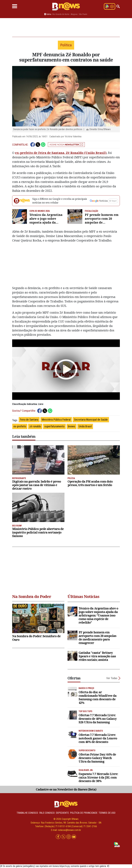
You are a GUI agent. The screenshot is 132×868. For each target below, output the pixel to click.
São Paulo (83, 14)
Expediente (62, 813)
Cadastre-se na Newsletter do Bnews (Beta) (66, 789)
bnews (72, 426)
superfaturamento (54, 426)
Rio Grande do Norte (61, 14)
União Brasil (85, 426)
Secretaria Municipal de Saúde (91, 420)
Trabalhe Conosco (27, 813)
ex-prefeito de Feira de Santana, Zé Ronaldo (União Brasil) (61, 153)
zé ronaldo (35, 426)
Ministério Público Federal (56, 420)
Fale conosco (47, 813)
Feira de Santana (29, 420)
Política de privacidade (84, 813)
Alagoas (74, 14)
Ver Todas (112, 678)
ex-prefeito (20, 426)
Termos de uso (107, 813)
